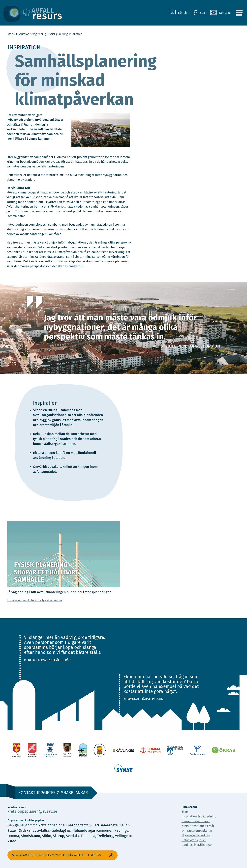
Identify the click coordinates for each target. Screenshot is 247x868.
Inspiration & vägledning (31, 34)
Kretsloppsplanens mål (198, 826)
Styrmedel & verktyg (196, 835)
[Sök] (199, 13)
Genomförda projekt (196, 821)
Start (11, 34)
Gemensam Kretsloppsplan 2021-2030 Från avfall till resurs (63, 855)
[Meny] (239, 13)
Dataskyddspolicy (194, 840)
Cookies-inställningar (197, 845)
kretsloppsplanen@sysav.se (32, 811)
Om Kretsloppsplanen (197, 831)
